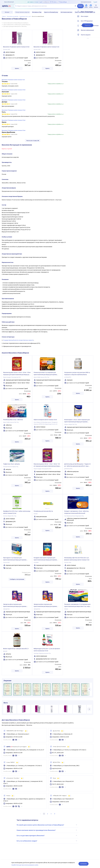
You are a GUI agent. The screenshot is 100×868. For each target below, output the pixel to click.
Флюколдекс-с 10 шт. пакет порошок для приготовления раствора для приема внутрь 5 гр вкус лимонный (77, 421)
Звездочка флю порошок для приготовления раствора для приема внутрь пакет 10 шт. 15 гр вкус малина (15, 606)
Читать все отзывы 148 (33, 141)
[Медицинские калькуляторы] (98, 27)
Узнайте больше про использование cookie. (25, 865)
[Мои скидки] (98, 18)
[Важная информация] (98, 32)
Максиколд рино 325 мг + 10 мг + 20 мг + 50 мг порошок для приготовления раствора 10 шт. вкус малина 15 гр (47, 465)
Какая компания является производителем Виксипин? (47, 830)
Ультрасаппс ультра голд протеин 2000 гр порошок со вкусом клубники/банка (77, 373)
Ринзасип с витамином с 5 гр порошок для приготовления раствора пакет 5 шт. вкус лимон (77, 606)
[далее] (89, 689)
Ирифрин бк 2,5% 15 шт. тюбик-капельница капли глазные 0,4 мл (17, 512)
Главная (4, 16)
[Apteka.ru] (8, 6)
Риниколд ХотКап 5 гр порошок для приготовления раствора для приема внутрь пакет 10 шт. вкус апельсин (45, 374)
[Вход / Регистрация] (98, 13)
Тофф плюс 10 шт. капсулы (11, 464)
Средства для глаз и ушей (25, 16)
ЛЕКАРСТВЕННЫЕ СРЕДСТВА (13, 16)
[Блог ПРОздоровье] (98, 22)
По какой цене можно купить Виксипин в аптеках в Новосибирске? (47, 825)
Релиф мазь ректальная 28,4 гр (43, 511)
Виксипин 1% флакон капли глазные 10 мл (16, 47)
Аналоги (88, 25)
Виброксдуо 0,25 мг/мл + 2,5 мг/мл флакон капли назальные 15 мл (47, 650)
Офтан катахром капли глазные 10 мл (45, 420)
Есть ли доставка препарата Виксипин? (47, 835)
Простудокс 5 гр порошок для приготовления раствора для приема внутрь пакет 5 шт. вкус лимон (15, 559)
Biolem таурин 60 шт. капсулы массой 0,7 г (16, 649)
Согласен (84, 864)
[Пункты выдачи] (98, 36)
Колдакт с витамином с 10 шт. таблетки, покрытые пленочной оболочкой (77, 512)
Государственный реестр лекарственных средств (18, 340)
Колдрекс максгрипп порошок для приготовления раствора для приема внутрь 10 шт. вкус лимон (45, 559)
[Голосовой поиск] (75, 6)
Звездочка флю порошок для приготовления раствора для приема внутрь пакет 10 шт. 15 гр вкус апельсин (46, 606)
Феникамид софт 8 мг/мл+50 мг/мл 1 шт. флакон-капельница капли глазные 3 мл (77, 559)
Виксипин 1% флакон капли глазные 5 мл (46, 47)
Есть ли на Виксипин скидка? (47, 841)
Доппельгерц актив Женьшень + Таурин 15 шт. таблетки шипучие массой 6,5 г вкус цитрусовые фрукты (77, 465)
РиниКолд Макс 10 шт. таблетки (13, 420)
